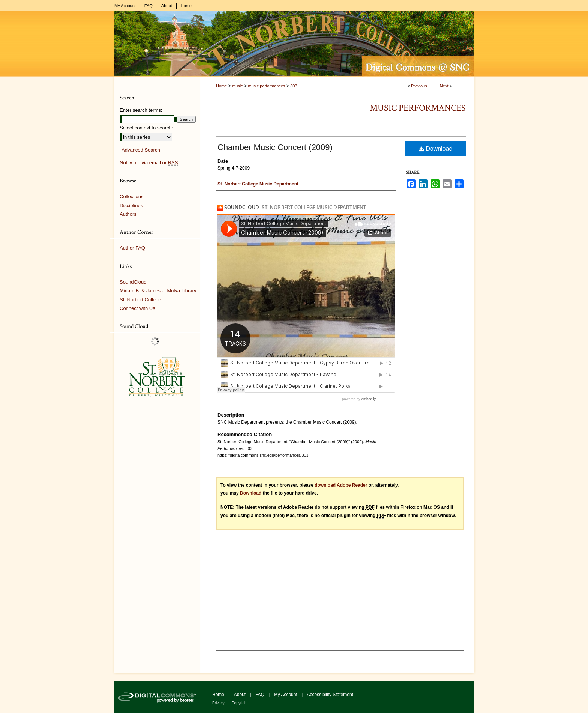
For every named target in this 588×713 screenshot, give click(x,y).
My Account (286, 695)
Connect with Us (137, 308)
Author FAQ (132, 248)
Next (444, 86)
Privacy (219, 703)
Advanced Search (141, 150)
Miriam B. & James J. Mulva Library (158, 291)
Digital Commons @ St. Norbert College (294, 44)
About (241, 695)
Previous (419, 86)
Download (436, 149)
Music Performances (418, 108)
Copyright (240, 703)
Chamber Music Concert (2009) (275, 147)
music (238, 86)
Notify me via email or (149, 163)
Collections (132, 196)
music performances (266, 86)
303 (294, 86)
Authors (128, 214)
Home (221, 86)
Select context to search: (146, 128)
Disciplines (131, 205)
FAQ (260, 695)
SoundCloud (133, 282)
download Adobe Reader (341, 485)
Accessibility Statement (330, 695)
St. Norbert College (140, 300)
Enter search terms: (141, 110)
